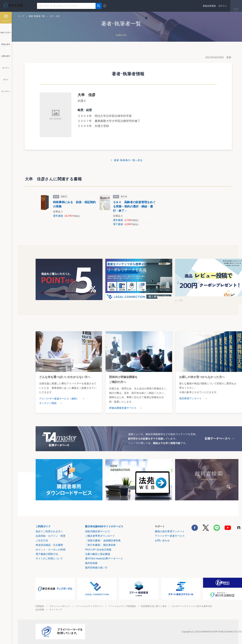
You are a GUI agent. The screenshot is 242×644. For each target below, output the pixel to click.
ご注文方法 (42, 540)
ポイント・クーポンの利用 (51, 550)
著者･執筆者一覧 (37, 16)
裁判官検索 (91, 563)
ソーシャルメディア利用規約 (122, 606)
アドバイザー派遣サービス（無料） (59, 399)
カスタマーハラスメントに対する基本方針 (192, 606)
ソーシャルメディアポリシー (89, 606)
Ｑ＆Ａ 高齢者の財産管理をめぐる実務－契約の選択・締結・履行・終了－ (134, 206)
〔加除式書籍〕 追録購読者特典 (103, 540)
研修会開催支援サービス (123, 408)
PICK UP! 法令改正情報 (98, 550)
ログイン (223, 6)
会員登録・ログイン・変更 (51, 536)
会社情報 (40, 610)
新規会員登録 (209, 6)
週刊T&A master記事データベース (104, 558)
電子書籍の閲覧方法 (47, 554)
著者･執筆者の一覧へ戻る (128, 160)
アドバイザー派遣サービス (170, 536)
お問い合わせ (162, 540)
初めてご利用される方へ (49, 531)
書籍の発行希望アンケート (170, 531)
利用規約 (40, 606)
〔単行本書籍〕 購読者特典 (100, 545)
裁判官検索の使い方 (96, 568)
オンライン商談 (48, 403)
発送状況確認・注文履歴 (49, 545)
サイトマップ (56, 610)
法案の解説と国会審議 (98, 554)
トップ (21, 16)
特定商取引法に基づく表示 (154, 606)
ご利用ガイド (43, 526)
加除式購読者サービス (98, 531)
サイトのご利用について (49, 558)
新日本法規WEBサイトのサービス (104, 526)
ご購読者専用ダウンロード (100, 536)
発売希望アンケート (190, 398)
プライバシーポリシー (60, 606)
